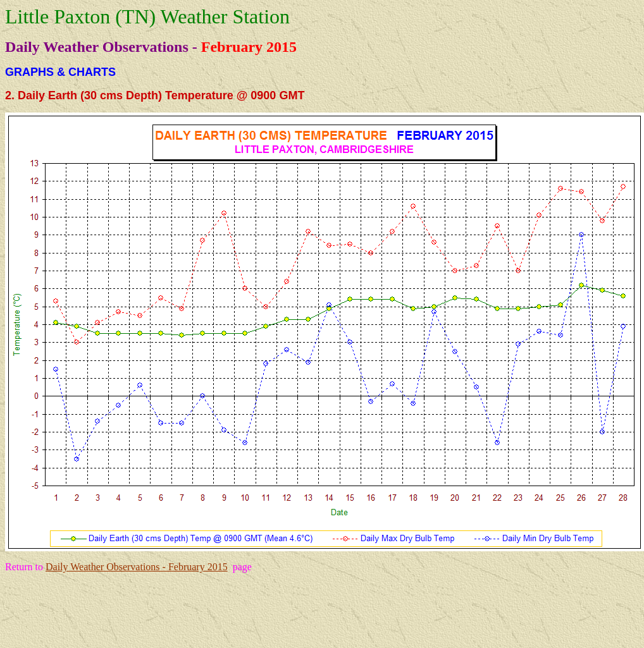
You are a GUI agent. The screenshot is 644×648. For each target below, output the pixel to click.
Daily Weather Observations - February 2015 (137, 567)
